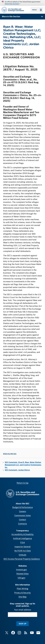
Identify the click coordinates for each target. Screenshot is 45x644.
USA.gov (21, 578)
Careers (23, 511)
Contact (22, 520)
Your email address (23, 610)
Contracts (22, 524)
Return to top (23, 483)
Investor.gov (21, 570)
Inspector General (23, 547)
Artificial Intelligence (22, 538)
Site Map (22, 597)
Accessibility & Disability (22, 534)
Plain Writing (22, 589)
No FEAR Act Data (23, 551)
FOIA (23, 543)
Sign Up (22, 624)
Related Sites (22, 574)
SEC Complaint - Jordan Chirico (17, 470)
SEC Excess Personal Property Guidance (22, 559)
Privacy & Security (22, 593)
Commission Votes (23, 516)
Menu (37, 10)
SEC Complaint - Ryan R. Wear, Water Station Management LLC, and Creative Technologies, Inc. (23, 465)
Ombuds (22, 555)
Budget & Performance (23, 507)
